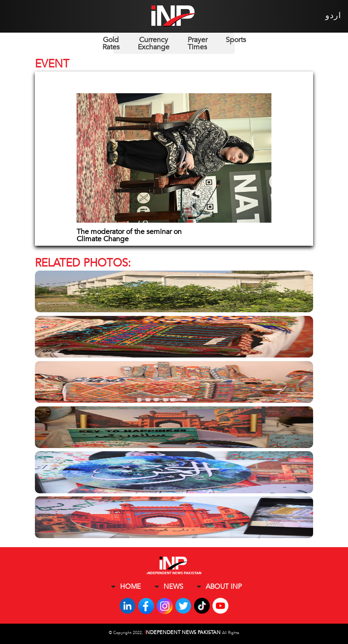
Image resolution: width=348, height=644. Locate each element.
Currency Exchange (154, 43)
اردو (333, 16)
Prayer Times (198, 43)
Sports (236, 40)
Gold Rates (111, 43)
